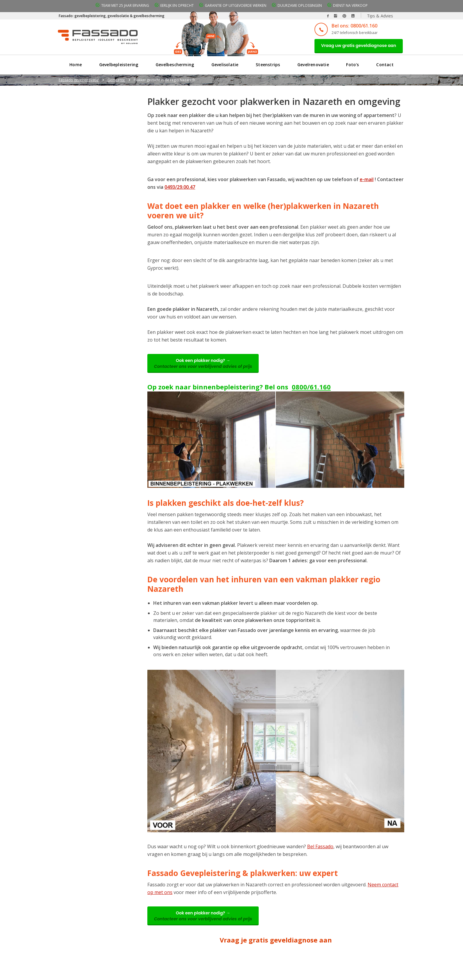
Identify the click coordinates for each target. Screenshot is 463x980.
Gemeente (116, 81)
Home (76, 66)
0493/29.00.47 (180, 188)
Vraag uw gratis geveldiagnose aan (356, 46)
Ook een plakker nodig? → (205, 366)
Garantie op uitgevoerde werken (236, 5)
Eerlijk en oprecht (177, 5)
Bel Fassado (320, 850)
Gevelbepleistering (119, 66)
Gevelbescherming (175, 66)
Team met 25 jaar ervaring (125, 5)
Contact (385, 66)
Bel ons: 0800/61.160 (350, 26)
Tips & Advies (380, 16)
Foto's (353, 66)
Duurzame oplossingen (300, 5)
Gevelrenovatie (313, 66)
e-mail (367, 181)
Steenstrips (268, 66)
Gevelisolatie (225, 66)
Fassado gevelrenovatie (79, 81)
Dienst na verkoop (350, 5)
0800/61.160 (311, 390)
